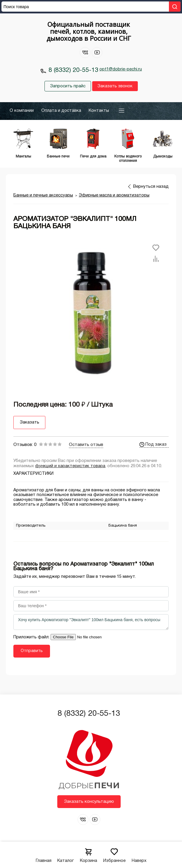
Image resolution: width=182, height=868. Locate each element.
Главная (44, 854)
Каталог (66, 854)
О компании (22, 111)
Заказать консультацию (89, 801)
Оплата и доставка (61, 111)
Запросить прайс (68, 86)
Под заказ (153, 444)
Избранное (114, 854)
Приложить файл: (32, 637)
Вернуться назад (151, 186)
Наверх (139, 854)
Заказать (30, 422)
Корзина (89, 854)
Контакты (99, 111)
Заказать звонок (115, 86)
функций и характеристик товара (70, 466)
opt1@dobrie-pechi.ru (121, 69)
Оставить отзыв (86, 444)
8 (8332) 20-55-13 (73, 70)
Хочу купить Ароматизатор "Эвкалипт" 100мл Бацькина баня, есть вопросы (91, 622)
